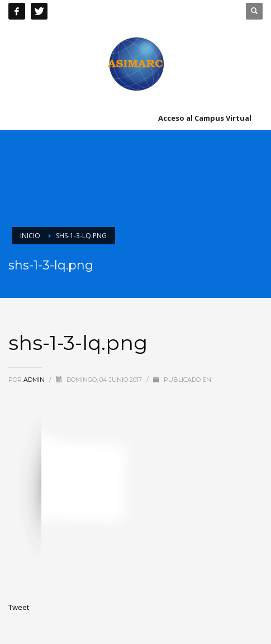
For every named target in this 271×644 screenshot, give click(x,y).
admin (35, 380)
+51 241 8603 (129, 11)
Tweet (19, 607)
